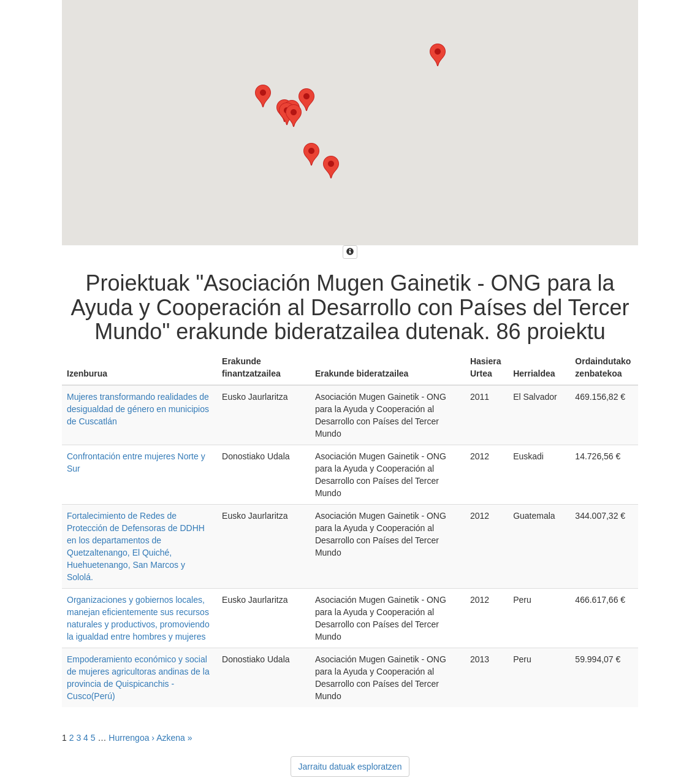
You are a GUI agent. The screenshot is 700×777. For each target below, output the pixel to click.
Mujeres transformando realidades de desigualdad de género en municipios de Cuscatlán (138, 409)
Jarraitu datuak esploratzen (350, 767)
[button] (438, 55)
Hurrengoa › (131, 738)
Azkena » (174, 738)
